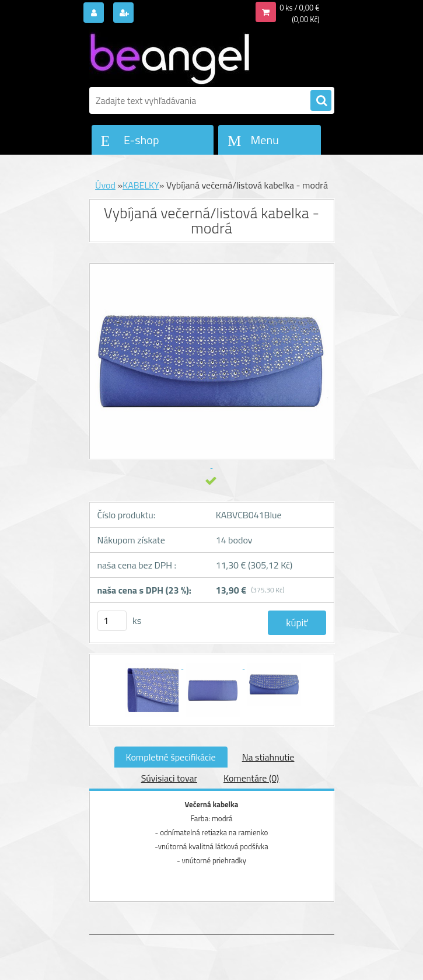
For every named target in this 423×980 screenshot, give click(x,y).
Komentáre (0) (251, 778)
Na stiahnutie (268, 757)
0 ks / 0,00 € (299, 8)
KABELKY (141, 185)
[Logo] (169, 57)
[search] (321, 101)
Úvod (105, 185)
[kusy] (112, 621)
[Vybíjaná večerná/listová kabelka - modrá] (153, 665)
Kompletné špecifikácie (171, 757)
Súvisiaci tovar (169, 778)
